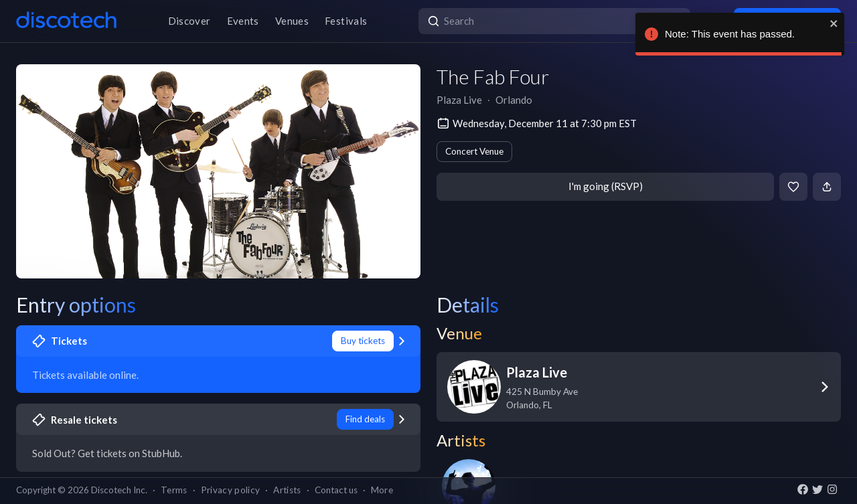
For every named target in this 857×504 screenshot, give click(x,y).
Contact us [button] (336, 490)
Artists (287, 490)
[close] (834, 23)
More (382, 490)
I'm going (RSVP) (606, 186)
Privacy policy (231, 490)
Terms (174, 490)
